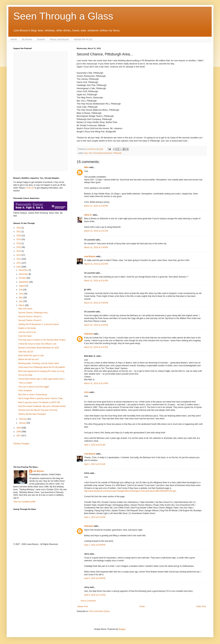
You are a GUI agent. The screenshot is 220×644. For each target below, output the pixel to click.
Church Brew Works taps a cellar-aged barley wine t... (42, 379)
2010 (19, 267)
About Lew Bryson (59, 39)
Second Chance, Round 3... (31, 316)
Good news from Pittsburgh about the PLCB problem (42, 367)
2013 (19, 255)
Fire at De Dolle (25, 375)
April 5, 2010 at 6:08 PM (95, 578)
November (24, 274)
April (21, 301)
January (23, 423)
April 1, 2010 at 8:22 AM (95, 445)
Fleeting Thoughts (21, 444)
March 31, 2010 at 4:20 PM (96, 325)
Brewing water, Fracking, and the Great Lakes (39, 363)
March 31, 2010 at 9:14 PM (96, 383)
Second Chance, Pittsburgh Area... (34, 313)
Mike (86, 167)
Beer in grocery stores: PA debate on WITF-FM (39, 402)
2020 (19, 236)
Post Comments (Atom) (99, 611)
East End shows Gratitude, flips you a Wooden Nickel (42, 406)
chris (87, 392)
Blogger (122, 629)
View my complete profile (24, 502)
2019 (19, 239)
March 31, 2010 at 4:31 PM (96, 347)
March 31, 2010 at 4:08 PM (96, 303)
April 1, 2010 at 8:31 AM (95, 464)
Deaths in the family (27, 328)
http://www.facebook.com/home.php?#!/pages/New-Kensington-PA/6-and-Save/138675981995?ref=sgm (130, 491)
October (23, 278)
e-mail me (30, 188)
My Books (27, 39)
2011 (19, 263)
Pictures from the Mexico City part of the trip (38, 410)
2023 (19, 228)
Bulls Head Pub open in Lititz (31, 356)
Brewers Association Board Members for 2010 (39, 348)
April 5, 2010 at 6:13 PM (95, 595)
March (22, 305)
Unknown (89, 334)
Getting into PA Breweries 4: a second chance (39, 324)
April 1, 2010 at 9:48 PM (95, 545)
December (24, 270)
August (22, 286)
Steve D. (88, 215)
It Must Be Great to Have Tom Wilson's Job (37, 344)
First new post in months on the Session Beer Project (42, 340)
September (24, 282)
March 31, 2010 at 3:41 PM (96, 231)
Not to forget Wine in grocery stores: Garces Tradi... (41, 398)
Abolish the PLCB (83, 39)
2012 (19, 259)
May (21, 297)
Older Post (201, 606)
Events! (41, 39)
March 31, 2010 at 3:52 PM (96, 264)
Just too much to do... (28, 332)
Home (14, 39)
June (21, 294)
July (21, 290)
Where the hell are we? (29, 359)
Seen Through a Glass (63, 16)
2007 (19, 436)
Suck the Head (25, 336)
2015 (19, 251)
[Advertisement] (33, 455)
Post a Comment (88, 601)
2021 (19, 232)
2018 (19, 243)
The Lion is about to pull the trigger (34, 387)
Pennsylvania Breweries (103, 153)
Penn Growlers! (25, 391)
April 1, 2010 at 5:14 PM (95, 517)
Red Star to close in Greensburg (33, 395)
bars (86, 153)
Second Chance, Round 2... (31, 320)
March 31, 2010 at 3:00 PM (96, 206)
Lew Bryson (90, 256)
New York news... (26, 309)
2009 (19, 428)
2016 (19, 247)
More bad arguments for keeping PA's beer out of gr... (42, 371)
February (23, 419)
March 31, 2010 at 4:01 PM (96, 281)
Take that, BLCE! (26, 352)
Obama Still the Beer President (32, 414)
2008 (19, 432)
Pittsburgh (118, 153)
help (90, 153)
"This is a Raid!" (25, 383)
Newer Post (83, 606)
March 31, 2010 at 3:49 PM (96, 247)
